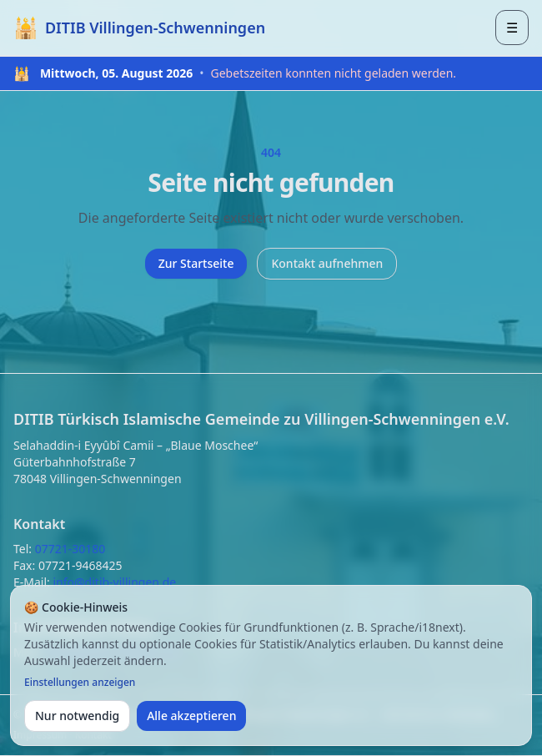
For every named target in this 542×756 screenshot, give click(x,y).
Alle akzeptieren (191, 716)
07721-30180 (70, 549)
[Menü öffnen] (512, 28)
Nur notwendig (77, 716)
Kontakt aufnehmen (327, 263)
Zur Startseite (196, 263)
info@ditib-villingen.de (114, 582)
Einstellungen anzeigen (80, 683)
